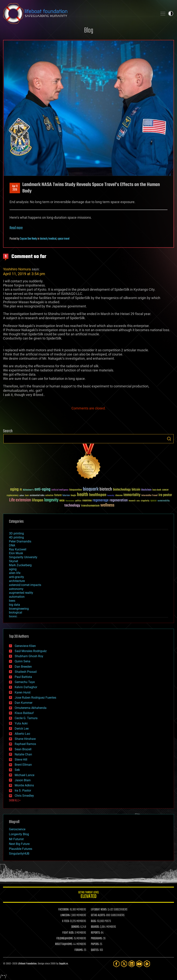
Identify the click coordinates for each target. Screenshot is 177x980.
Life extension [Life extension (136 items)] (20, 500)
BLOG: (94, 921)
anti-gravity (16, 577)
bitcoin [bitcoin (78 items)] (136, 490)
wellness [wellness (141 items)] (107, 505)
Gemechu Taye (25, 682)
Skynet (14, 561)
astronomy (16, 589)
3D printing (16, 533)
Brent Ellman (23, 765)
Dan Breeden (23, 667)
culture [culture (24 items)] (22, 496)
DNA (12, 545)
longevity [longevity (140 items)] (51, 500)
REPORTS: (96, 933)
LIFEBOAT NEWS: (99, 910)
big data (14, 605)
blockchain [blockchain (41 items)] (146, 490)
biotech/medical (48, 239)
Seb (17, 770)
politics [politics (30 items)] (78, 501)
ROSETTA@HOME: (64, 944)
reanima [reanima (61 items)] (87, 501)
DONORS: (76, 927)
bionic (13, 616)
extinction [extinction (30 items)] (49, 496)
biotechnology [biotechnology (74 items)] (122, 490)
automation (17, 597)
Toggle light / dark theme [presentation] (171, 13)
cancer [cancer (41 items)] (165, 490)
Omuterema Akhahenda (31, 708)
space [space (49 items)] (153, 501)
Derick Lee (22, 729)
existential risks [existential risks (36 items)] (37, 496)
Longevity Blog (19, 834)
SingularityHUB (19, 854)
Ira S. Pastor (23, 790)
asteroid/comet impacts (25, 585)
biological (16, 612)
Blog (89, 31)
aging (13, 569)
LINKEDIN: (65, 915)
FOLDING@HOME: (65, 939)
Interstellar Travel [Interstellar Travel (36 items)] (149, 496)
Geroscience (17, 829)
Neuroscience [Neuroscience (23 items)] (70, 501)
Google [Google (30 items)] (73, 496)
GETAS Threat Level (88, 895)
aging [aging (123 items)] (14, 490)
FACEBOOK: (64, 910)
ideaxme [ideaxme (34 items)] (119, 496)
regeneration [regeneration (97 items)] (119, 500)
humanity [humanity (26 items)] (111, 496)
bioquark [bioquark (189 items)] (91, 489)
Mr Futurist (16, 839)
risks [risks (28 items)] (138, 501)
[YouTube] (139, 964)
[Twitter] (124, 964)
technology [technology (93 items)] (72, 506)
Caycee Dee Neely (28, 239)
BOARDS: (95, 927)
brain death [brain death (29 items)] (157, 490)
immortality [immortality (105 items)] (132, 495)
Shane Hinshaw (25, 739)
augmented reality (21, 593)
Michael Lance (24, 775)
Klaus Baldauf (24, 713)
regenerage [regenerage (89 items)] (101, 500)
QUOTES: (95, 950)
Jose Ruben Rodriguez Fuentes (35, 698)
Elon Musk (16, 553)
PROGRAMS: (97, 939)
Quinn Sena (22, 661)
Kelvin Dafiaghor (26, 687)
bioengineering (19, 609)
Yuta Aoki (21, 723)
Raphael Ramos (25, 744)
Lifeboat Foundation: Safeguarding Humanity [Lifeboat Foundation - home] (79, 13)
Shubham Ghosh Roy (29, 656)
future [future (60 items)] (58, 495)
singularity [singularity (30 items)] (145, 501)
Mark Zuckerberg (20, 565)
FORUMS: (79, 950)
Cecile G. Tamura (26, 718)
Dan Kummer (24, 703)
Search (169, 439)
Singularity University (23, 557)
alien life (15, 573)
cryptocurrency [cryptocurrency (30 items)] (13, 496)
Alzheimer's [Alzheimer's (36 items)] (28, 490)
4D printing (16, 537)
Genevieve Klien (25, 646)
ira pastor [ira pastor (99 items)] (165, 495)
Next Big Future (19, 844)
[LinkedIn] (132, 964)
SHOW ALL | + (15, 801)
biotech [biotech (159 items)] (106, 489)
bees (12, 601)
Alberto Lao (22, 734)
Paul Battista (23, 677)
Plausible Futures (21, 849)
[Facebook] (116, 964)
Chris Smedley (24, 796)
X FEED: (66, 921)
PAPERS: (95, 944)
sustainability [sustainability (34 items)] (164, 501)
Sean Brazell (23, 749)
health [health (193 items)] (83, 495)
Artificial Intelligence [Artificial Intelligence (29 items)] (60, 490)
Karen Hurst (23, 692)
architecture (17, 581)
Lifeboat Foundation (27, 964)
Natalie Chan (23, 754)
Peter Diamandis (20, 541)
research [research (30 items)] (132, 501)
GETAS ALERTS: (98, 915)
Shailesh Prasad (26, 672)
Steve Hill (21, 760)
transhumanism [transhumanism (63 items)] (90, 506)
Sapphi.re (63, 964)
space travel (63, 239)
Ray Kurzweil (18, 549)
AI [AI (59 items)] (21, 490)
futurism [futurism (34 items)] (66, 496)
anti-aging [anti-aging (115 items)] (42, 490)
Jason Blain (23, 780)
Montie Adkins (24, 785)
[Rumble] (147, 964)
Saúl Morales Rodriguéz (31, 651)
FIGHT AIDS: (68, 933)
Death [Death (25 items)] (27, 496)
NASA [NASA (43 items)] (62, 501)
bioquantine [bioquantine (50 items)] (76, 490)
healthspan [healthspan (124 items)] (98, 495)
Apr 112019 (15, 188)
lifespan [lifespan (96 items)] (38, 500)
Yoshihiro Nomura (17, 269)
